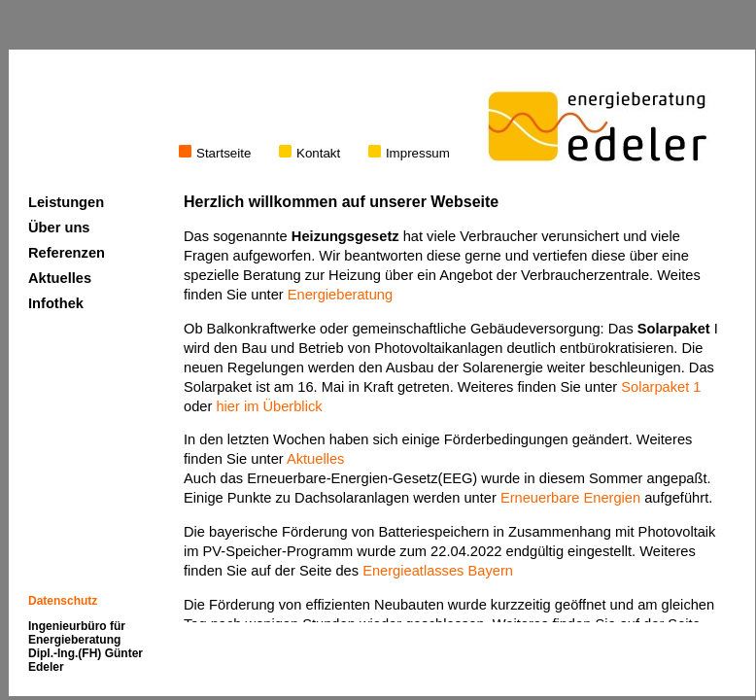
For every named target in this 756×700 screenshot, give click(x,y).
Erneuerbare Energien (570, 498)
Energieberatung (340, 295)
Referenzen (67, 253)
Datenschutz (63, 601)
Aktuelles (315, 459)
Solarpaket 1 (661, 387)
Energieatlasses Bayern (438, 571)
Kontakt (309, 153)
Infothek (56, 303)
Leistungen (66, 202)
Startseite (215, 153)
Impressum (409, 153)
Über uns (59, 227)
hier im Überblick (269, 406)
